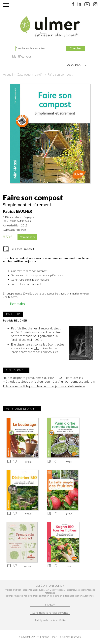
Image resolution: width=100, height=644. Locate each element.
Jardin (39, 74)
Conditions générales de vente (50, 613)
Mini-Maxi (21, 230)
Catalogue (24, 74)
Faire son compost (60, 74)
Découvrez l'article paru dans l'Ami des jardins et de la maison (44, 386)
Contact (50, 605)
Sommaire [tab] (15, 303)
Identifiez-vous (22, 56)
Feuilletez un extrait (23, 249)
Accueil (8, 74)
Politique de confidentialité (50, 620)
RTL (36, 348)
